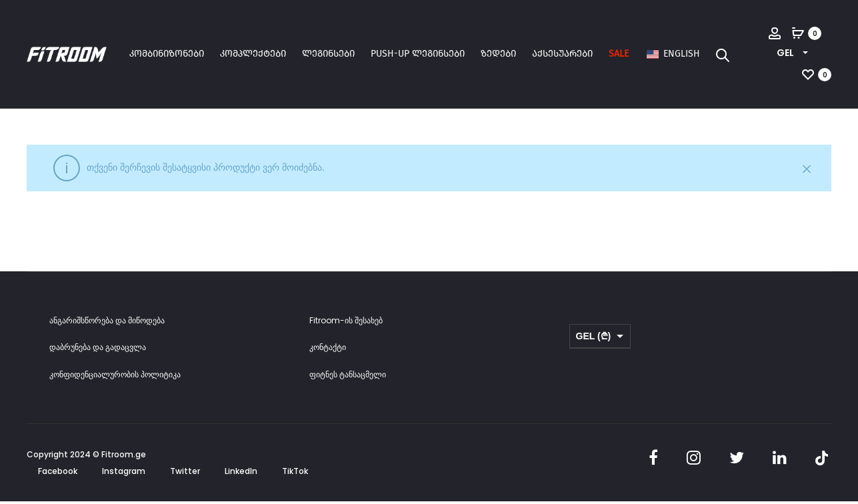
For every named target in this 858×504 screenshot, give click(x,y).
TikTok (295, 475)
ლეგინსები (328, 54)
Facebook (58, 475)
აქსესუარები (562, 54)
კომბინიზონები (167, 54)
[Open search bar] (723, 55)
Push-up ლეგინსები (418, 54)
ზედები (498, 54)
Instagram (124, 475)
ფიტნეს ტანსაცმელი (348, 378)
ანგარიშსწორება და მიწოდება (107, 324)
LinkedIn (241, 475)
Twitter (185, 475)
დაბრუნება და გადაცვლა (98, 351)
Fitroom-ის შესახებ (346, 324)
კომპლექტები (253, 54)
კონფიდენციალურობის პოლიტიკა (115, 378)
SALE (619, 54)
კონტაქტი (328, 351)
